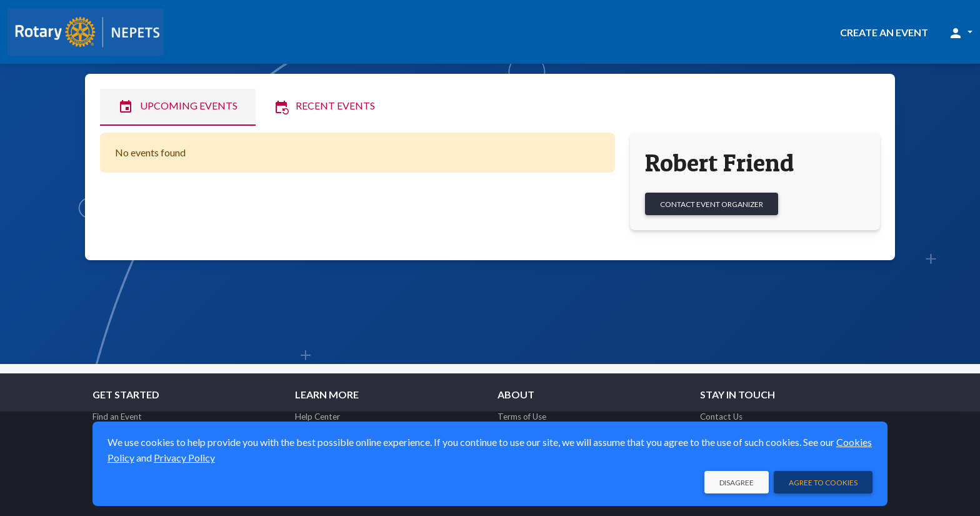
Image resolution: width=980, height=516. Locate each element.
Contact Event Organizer (712, 204)
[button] (960, 33)
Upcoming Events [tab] (178, 107)
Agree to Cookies (823, 483)
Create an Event (884, 32)
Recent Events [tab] (324, 107)
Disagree (737, 483)
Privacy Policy (184, 458)
